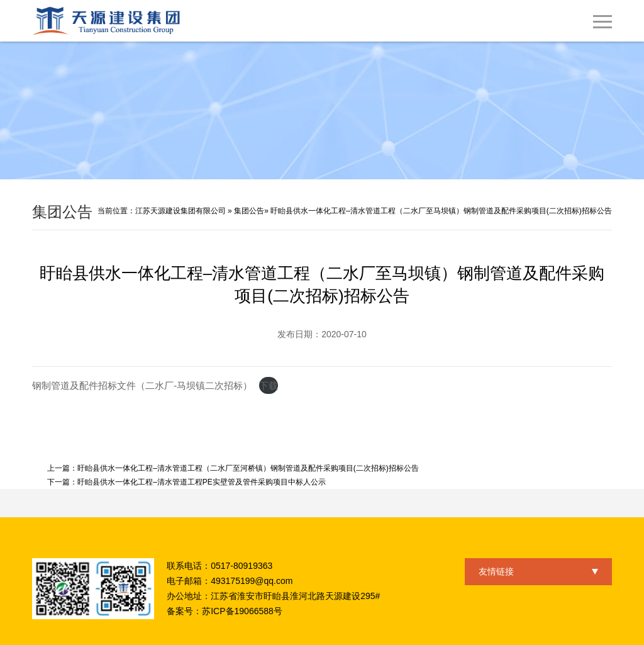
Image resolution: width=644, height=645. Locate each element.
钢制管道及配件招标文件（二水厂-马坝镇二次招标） (142, 385)
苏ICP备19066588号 (242, 611)
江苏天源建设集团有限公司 (180, 211)
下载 (269, 385)
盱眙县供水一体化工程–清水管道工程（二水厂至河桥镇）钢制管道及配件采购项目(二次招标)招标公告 (248, 468)
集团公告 (249, 211)
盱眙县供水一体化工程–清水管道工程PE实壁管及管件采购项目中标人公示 (202, 482)
